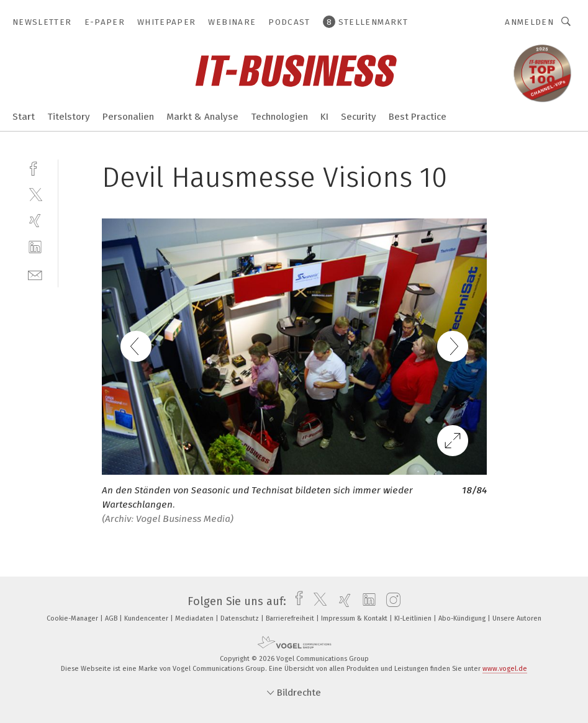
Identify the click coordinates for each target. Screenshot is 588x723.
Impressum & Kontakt (355, 618)
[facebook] (35, 167)
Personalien (128, 117)
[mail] (35, 274)
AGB (112, 618)
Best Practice (418, 117)
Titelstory (69, 117)
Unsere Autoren (517, 618)
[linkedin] (35, 247)
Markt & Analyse (202, 117)
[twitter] (35, 194)
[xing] (35, 221)
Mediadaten (195, 618)
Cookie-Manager (73, 618)
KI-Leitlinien (414, 618)
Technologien (279, 117)
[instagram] (390, 601)
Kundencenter (147, 618)
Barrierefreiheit (291, 618)
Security (359, 117)
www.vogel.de (505, 669)
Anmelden (529, 22)
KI (324, 117)
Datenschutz (241, 618)
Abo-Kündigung (463, 618)
